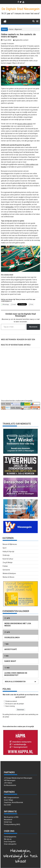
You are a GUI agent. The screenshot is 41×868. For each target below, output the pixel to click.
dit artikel (6, 717)
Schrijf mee (8, 822)
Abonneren (33, 327)
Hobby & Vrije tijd (8, 552)
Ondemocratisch (11, 701)
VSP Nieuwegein (10, 780)
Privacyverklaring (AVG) (12, 824)
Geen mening (10, 706)
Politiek (5, 566)
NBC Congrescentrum (11, 798)
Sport (5, 548)
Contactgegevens (10, 837)
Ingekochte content (22, 40)
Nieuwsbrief (8, 820)
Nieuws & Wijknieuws (10, 544)
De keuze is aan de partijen (15, 704)
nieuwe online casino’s (25, 124)
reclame (4, 188)
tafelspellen (9, 207)
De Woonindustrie (10, 785)
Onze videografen (10, 844)
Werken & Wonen (8, 577)
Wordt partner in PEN (11, 817)
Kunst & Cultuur (8, 559)
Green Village (8, 800)
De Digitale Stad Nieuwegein (21, 9)
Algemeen (18, 29)
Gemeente (6, 570)
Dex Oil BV (7, 805)
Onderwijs (6, 555)
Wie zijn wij (8, 839)
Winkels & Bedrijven (9, 573)
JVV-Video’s (8, 783)
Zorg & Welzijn (8, 562)
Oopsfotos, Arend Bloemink (13, 802)
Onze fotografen (10, 842)
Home (11, 29)
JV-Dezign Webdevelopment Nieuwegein (18, 778)
